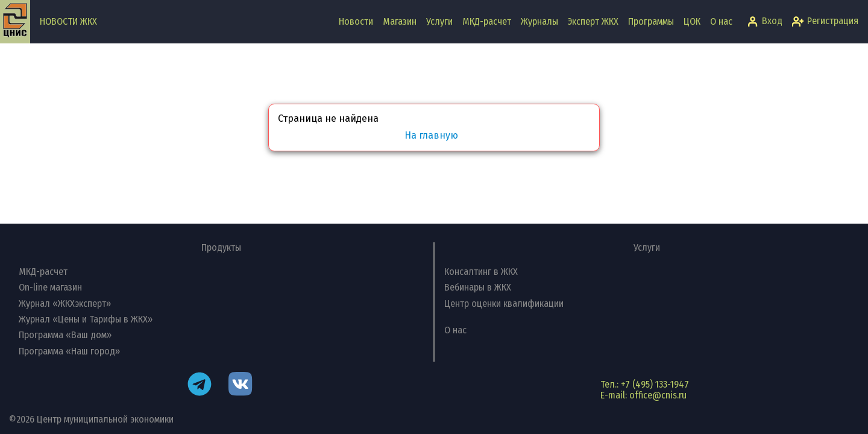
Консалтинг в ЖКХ (481, 272)
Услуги (439, 21)
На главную (431, 136)
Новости (356, 21)
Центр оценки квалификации (504, 303)
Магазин (400, 21)
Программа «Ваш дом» (65, 335)
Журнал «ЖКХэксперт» (65, 303)
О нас (721, 21)
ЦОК (692, 21)
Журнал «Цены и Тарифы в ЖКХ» (86, 319)
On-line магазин (50, 287)
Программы (651, 21)
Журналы (539, 21)
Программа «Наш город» (69, 351)
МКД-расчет (487, 21)
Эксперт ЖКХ (593, 21)
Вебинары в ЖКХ (478, 287)
